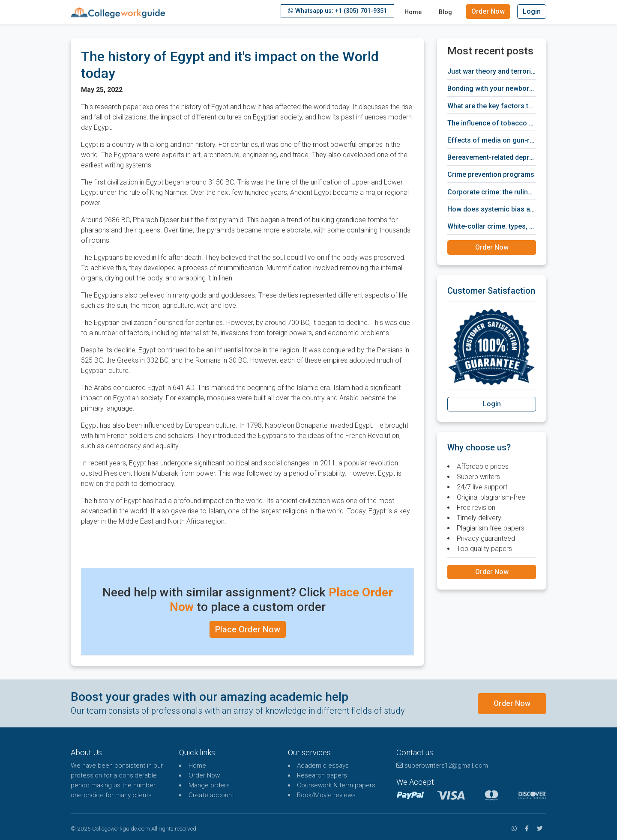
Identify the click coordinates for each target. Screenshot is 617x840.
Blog (445, 12)
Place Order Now (248, 629)
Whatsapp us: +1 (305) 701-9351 (337, 11)
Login (532, 11)
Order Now (488, 11)
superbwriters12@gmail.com (442, 766)
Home (413, 12)
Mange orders (209, 785)
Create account (211, 795)
